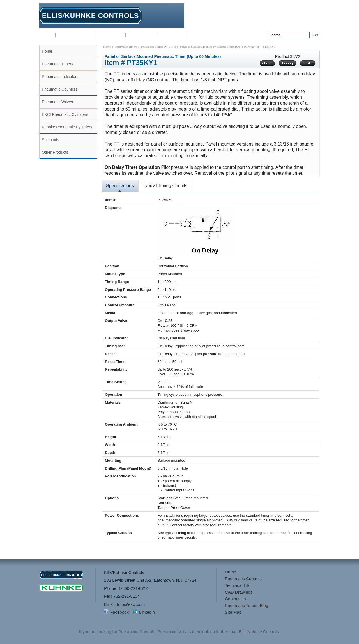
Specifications (120, 186)
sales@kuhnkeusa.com (298, 25)
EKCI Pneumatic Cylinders (65, 114)
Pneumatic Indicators (60, 77)
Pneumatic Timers (57, 64)
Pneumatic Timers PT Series (159, 47)
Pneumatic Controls (75, 35)
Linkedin (147, 612)
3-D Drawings (172, 35)
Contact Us (200, 35)
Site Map (233, 612)
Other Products (55, 152)
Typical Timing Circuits (165, 186)
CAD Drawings (141, 35)
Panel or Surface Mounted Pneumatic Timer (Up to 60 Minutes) (219, 47)
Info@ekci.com (306, 21)
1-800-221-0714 (297, 8)
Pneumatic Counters (60, 89)
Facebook (119, 612)
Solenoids (50, 140)
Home (47, 35)
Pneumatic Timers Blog (247, 605)
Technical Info (111, 35)
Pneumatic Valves (57, 102)
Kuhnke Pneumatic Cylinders (67, 127)
